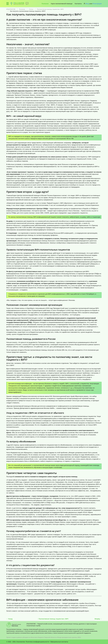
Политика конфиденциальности (37, 642)
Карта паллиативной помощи (62, 4)
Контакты (78, 4)
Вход (87, 4)
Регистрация (97, 4)
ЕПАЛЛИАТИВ (11, 9)
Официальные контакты (59, 642)
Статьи (31, 9)
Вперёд (98, 619)
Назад (9, 619)
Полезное (45, 4)
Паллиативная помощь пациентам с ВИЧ (50, 9)
